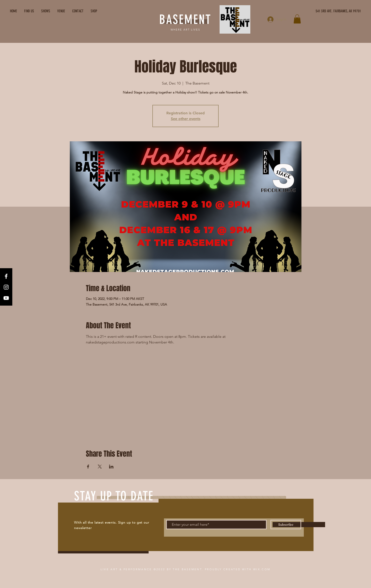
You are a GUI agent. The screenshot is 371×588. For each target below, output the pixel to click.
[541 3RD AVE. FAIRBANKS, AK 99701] (316, 11)
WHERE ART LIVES (185, 30)
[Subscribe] (286, 525)
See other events (186, 119)
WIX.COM (262, 569)
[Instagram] (6, 287)
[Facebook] (6, 276)
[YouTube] (6, 298)
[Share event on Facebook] (88, 467)
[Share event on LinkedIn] (111, 467)
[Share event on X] (100, 467)
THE (185, 9)
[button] (297, 19)
